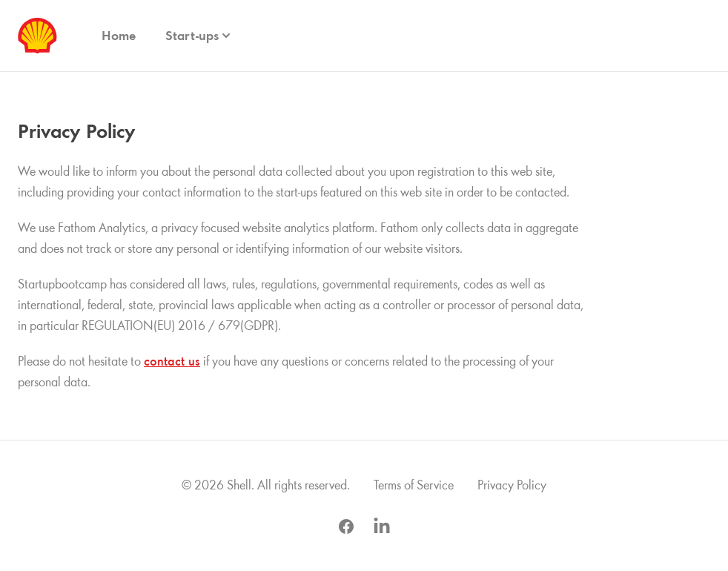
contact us (172, 361)
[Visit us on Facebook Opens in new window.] (346, 527)
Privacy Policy (512, 485)
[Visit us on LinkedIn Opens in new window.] (382, 527)
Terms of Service (414, 485)
